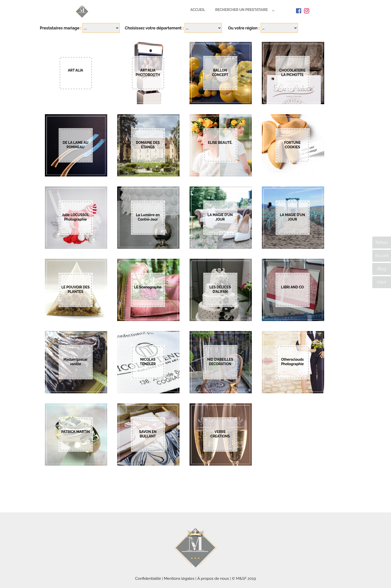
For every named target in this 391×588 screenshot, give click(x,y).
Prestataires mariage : (61, 28)
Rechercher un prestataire (242, 10)
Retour (382, 242)
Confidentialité (148, 578)
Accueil (198, 10)
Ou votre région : (244, 28)
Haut (382, 282)
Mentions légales (179, 578)
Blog (382, 269)
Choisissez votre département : (154, 28)
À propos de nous (213, 578)
